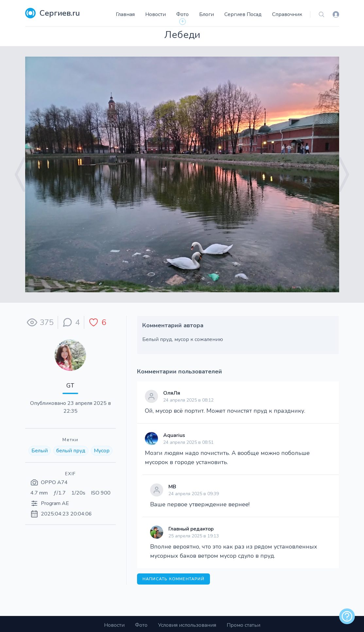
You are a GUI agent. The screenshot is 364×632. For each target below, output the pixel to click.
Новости (156, 14)
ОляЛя (172, 393)
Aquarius (174, 435)
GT (70, 386)
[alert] (347, 616)
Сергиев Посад (243, 14)
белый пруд (71, 451)
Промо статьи (243, 625)
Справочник (287, 14)
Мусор (102, 451)
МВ (172, 487)
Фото (182, 14)
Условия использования (187, 625)
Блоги (207, 14)
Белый (40, 451)
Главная (125, 14)
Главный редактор (191, 529)
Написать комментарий (173, 579)
